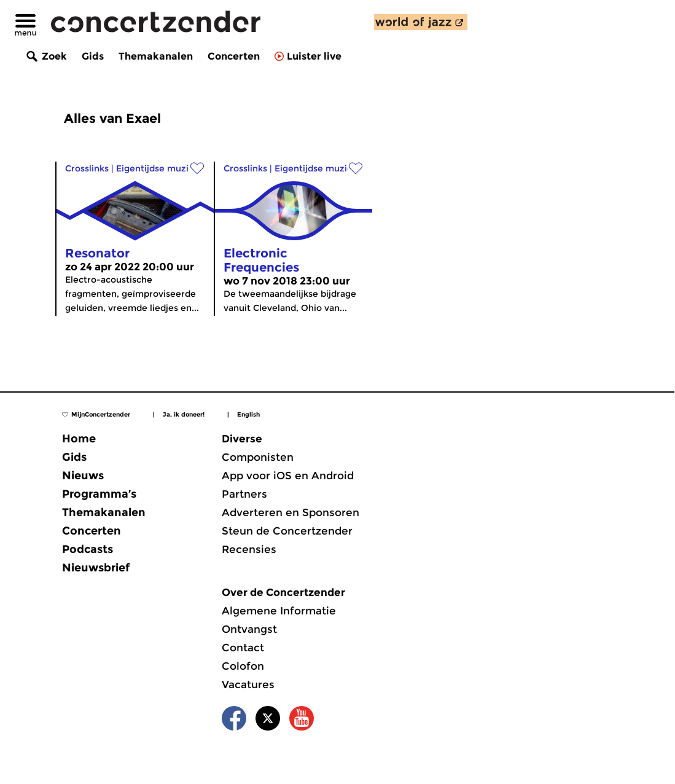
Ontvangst (249, 629)
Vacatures (248, 684)
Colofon (243, 666)
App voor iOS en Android (288, 476)
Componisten (258, 457)
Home (79, 439)
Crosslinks (87, 168)
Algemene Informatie (279, 611)
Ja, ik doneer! (184, 414)
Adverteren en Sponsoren (291, 512)
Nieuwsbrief (96, 568)
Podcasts (88, 549)
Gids (93, 56)
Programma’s (99, 494)
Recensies (249, 549)
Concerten (234, 56)
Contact (243, 648)
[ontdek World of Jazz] (421, 22)
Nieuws (83, 476)
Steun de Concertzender (287, 531)
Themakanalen (156, 56)
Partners (244, 494)
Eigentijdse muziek (158, 168)
